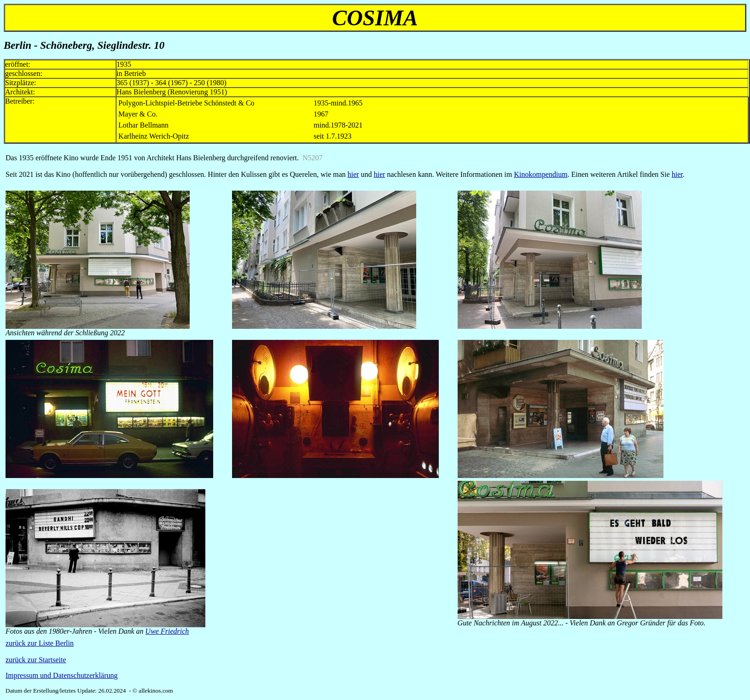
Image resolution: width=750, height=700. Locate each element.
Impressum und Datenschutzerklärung (61, 675)
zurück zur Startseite (36, 660)
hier (353, 174)
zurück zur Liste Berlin (40, 643)
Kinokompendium (541, 174)
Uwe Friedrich (167, 631)
